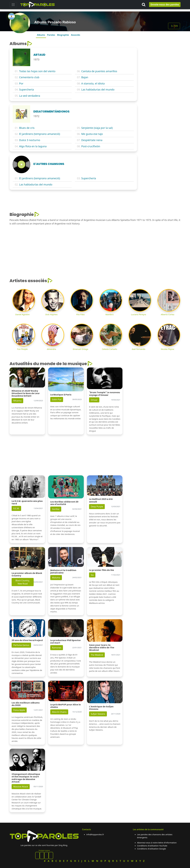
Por (21, 83)
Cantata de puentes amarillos (99, 71)
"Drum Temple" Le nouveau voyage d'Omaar (104, 394)
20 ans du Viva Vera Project (27, 640)
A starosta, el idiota (93, 83)
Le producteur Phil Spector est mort (66, 642)
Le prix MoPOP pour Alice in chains (66, 706)
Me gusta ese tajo (92, 134)
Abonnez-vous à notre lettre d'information (157, 843)
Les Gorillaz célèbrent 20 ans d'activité (64, 503)
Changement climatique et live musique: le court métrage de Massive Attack (26, 778)
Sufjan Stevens (98, 714)
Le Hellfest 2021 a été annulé (101, 500)
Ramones (57, 648)
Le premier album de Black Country (27, 574)
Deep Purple (97, 507)
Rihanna (17, 401)
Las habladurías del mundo (36, 184)
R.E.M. (16, 508)
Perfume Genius (21, 645)
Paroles (51, 35)
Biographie (63, 35)
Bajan (85, 77)
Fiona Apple (19, 710)
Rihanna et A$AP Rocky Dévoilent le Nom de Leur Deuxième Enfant (26, 393)
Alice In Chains (59, 712)
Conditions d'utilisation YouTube (152, 846)
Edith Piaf (57, 399)
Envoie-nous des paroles (165, 4)
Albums (41, 35)
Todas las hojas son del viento (37, 71)
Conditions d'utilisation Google (152, 849)
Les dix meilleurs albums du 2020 (26, 704)
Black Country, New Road (23, 582)
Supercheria (26, 90)
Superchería (89, 178)
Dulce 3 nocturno (30, 140)
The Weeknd (97, 655)
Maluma (56, 578)
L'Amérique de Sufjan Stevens (101, 708)
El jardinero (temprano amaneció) (40, 134)
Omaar (94, 400)
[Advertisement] (160, 58)
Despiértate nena (92, 140)
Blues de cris (27, 128)
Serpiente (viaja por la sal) (97, 128)
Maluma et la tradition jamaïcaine (63, 572)
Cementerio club (29, 77)
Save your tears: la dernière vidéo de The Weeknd (102, 648)
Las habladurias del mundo (98, 90)
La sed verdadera (30, 96)
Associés (76, 35)
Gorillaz (56, 509)
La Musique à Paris (61, 395)
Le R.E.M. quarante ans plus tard (27, 502)
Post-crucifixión (91, 146)
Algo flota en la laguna (33, 146)
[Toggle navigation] (13, 5)
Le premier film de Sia (101, 570)
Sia (92, 575)
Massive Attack (21, 787)
